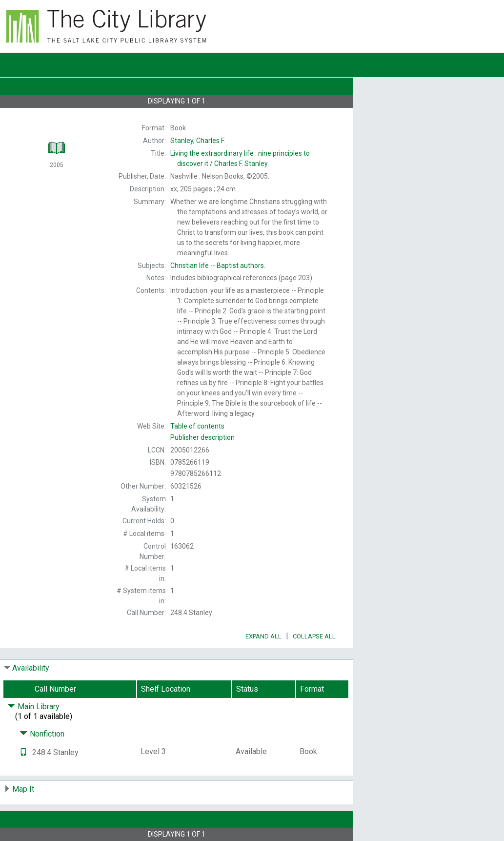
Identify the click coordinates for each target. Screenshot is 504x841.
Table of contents (197, 426)
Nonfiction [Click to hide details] (42, 734)
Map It (23, 789)
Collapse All (314, 636)
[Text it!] (23, 752)
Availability (31, 668)
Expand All (263, 636)
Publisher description (202, 437)
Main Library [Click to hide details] (33, 707)
